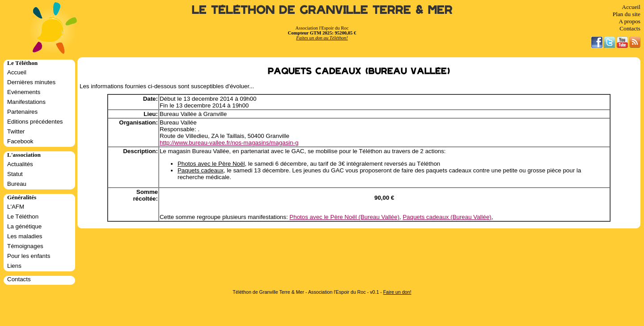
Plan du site (627, 14)
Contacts (630, 28)
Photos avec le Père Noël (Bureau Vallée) (344, 217)
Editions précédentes (35, 122)
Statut (15, 174)
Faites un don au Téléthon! (322, 38)
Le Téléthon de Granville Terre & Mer (322, 10)
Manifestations (26, 102)
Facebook (20, 141)
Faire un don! (397, 292)
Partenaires (22, 112)
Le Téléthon (23, 217)
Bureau (17, 184)
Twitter (16, 131)
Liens (14, 266)
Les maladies (25, 236)
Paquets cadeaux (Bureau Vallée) (447, 217)
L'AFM (16, 207)
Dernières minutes (31, 82)
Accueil (631, 7)
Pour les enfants (29, 256)
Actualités (20, 164)
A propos (629, 21)
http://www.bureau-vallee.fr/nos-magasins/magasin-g (229, 143)
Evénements (24, 92)
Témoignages (25, 246)
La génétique (24, 226)
